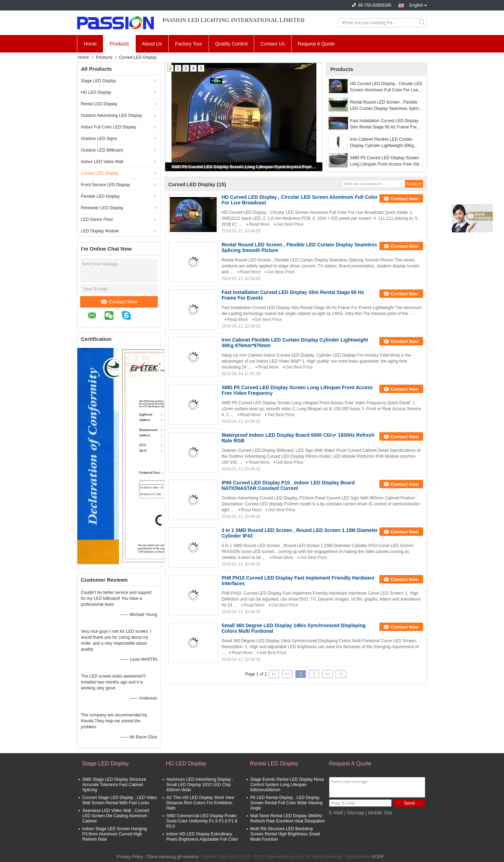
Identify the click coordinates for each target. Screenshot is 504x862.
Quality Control (232, 44)
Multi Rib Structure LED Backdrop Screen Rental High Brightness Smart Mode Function (285, 834)
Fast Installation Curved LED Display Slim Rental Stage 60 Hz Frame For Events (384, 124)
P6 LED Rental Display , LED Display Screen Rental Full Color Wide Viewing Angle (286, 803)
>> (328, 674)
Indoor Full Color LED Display (108, 127)
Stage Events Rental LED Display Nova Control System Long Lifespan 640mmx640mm (287, 785)
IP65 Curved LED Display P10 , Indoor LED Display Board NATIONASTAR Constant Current (288, 485)
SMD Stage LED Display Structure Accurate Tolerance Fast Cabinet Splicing (114, 785)
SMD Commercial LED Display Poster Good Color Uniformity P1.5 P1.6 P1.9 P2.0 (202, 821)
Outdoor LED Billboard (102, 150)
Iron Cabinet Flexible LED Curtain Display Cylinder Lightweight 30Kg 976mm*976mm (382, 143)
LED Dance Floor (97, 219)
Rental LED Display (99, 104)
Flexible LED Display (100, 196)
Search (423, 23)
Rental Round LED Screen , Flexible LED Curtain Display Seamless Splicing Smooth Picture (387, 106)
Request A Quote (316, 44)
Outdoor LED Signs (99, 139)
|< (274, 674)
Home (90, 44)
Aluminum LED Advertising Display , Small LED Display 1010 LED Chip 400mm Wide (200, 785)
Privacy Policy (130, 857)
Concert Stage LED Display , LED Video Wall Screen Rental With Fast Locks (120, 800)
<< (287, 674)
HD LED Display (96, 92)
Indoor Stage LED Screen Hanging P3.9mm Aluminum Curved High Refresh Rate (115, 834)
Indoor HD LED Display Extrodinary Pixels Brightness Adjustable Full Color (202, 837)
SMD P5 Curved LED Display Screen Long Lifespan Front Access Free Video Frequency (244, 167)
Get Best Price (290, 224)
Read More (259, 224)
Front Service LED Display (106, 185)
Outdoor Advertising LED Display (111, 115)
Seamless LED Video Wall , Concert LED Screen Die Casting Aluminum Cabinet (116, 816)
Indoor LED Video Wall (102, 162)
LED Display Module (100, 231)
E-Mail (336, 813)
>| (341, 674)
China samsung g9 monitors (173, 857)
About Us (152, 44)
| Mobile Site (379, 813)
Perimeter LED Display (102, 208)
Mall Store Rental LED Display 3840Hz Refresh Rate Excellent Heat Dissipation (288, 818)
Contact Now (119, 302)
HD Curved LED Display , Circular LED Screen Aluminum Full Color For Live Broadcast (386, 87)
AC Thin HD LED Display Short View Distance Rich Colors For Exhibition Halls (200, 803)
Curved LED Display (100, 173)
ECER (377, 857)
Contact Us (272, 44)
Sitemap (355, 813)
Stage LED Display (99, 81)
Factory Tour (189, 44)
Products (119, 44)
